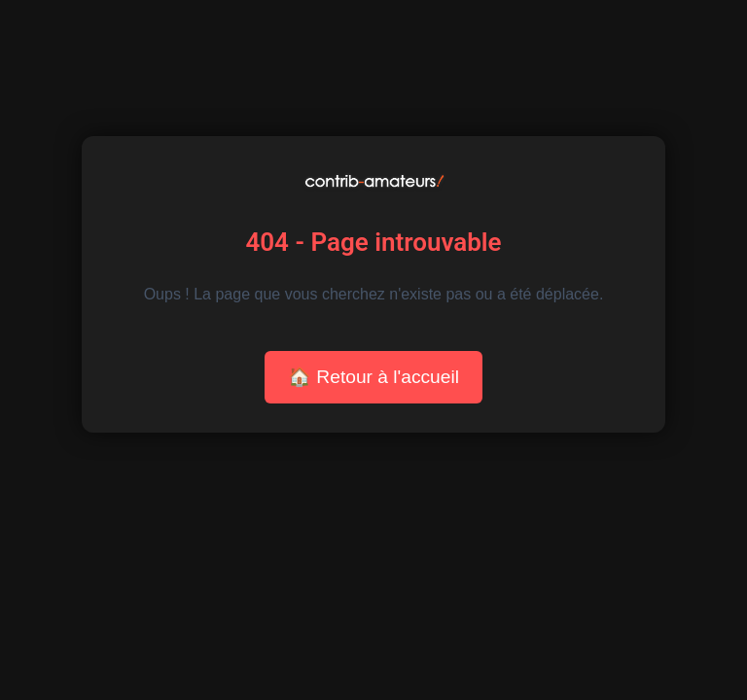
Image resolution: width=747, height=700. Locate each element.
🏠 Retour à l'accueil (373, 377)
